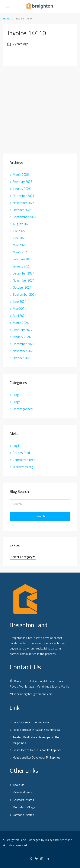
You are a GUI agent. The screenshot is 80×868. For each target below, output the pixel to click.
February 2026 (23, 182)
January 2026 (22, 189)
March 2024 (21, 323)
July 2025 (19, 231)
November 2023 (24, 351)
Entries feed (21, 453)
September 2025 (24, 217)
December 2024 (23, 273)
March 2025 (21, 252)
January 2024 (22, 337)
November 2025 (24, 203)
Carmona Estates (23, 815)
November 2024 (24, 280)
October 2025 (22, 210)
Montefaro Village (24, 807)
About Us (19, 785)
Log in (17, 446)
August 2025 (22, 224)
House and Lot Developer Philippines (37, 757)
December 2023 (23, 344)
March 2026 (21, 175)
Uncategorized (23, 409)
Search (40, 516)
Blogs (17, 402)
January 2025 (22, 266)
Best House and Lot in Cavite (31, 722)
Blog (16, 395)
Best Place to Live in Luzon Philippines (37, 750)
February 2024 (23, 330)
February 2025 (23, 259)
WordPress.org (23, 467)
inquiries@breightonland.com (33, 694)
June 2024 (20, 302)
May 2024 (19, 309)
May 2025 (19, 245)
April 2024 (20, 316)
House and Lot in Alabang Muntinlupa (36, 730)
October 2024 (22, 287)
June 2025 (20, 238)
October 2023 (22, 358)
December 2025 (23, 196)
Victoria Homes (22, 792)
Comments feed (24, 460)
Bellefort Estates (23, 800)
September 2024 (24, 294)
